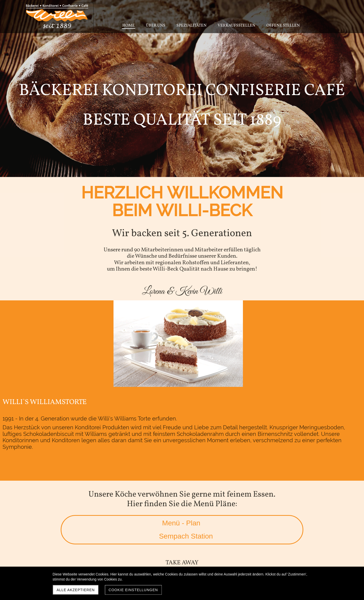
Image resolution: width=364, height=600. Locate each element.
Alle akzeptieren (76, 590)
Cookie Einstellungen (133, 590)
